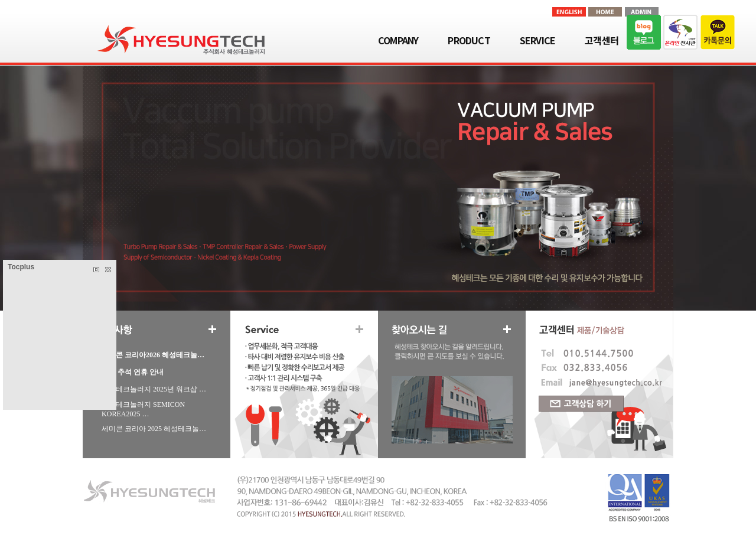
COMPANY (398, 40)
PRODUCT (469, 40)
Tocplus (21, 267)
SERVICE (537, 40)
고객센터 (602, 40)
